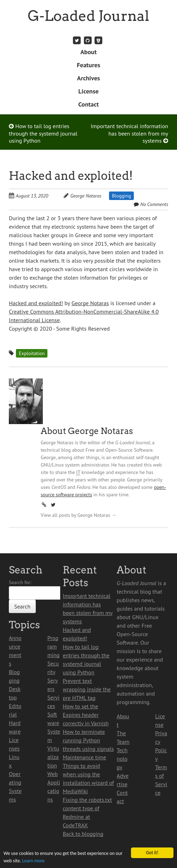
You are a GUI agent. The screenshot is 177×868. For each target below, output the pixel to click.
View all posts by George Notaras (79, 515)
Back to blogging (83, 834)
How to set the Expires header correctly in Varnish (86, 715)
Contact (88, 104)
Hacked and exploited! (71, 176)
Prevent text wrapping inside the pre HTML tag (87, 689)
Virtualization (53, 757)
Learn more (33, 861)
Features (88, 65)
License (88, 91)
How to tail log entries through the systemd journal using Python (43, 133)
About (88, 52)
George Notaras (86, 196)
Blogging (121, 196)
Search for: (20, 582)
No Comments (154, 204)
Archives (89, 78)
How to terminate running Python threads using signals (88, 740)
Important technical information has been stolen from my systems (129, 133)
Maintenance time (84, 757)
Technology (122, 759)
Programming (54, 646)
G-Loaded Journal (88, 16)
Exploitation (32, 353)
